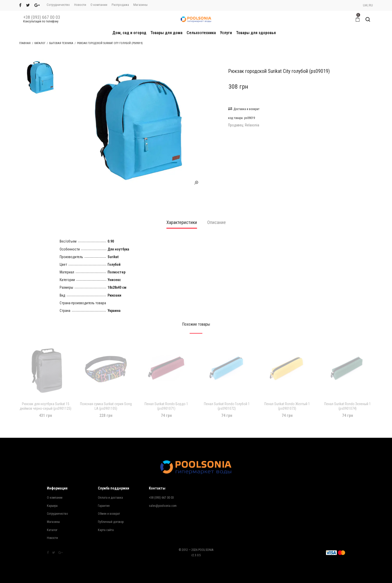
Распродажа (120, 5)
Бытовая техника (61, 43)
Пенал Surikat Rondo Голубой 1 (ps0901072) (227, 401)
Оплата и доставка (110, 493)
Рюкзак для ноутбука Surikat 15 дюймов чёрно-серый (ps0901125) (45, 401)
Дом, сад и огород (129, 33)
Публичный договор (111, 517)
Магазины (140, 5)
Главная (25, 43)
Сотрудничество (58, 5)
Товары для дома (166, 33)
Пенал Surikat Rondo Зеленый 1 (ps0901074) (348, 401)
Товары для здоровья (256, 33)
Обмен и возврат (109, 509)
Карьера (52, 501)
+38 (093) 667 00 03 (42, 17)
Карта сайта (106, 525)
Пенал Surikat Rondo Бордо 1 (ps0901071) (166, 401)
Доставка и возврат (244, 109)
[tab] (182, 219)
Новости (80, 5)
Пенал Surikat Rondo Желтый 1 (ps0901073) (287, 401)
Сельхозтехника (201, 33)
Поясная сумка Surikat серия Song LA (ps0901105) (106, 401)
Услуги (226, 33)
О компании (99, 5)
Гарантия (104, 501)
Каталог (40, 43)
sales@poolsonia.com (163, 501)
